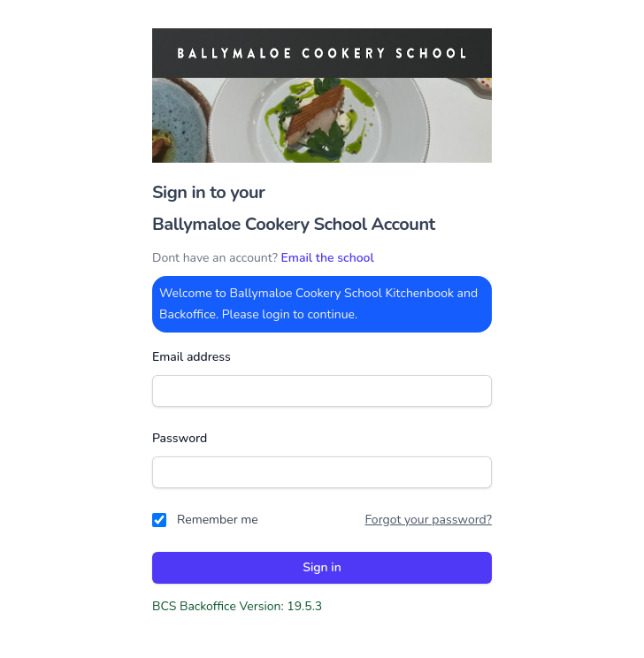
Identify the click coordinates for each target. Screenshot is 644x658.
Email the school (328, 258)
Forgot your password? (428, 520)
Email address (192, 357)
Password (180, 438)
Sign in (322, 567)
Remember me (218, 520)
